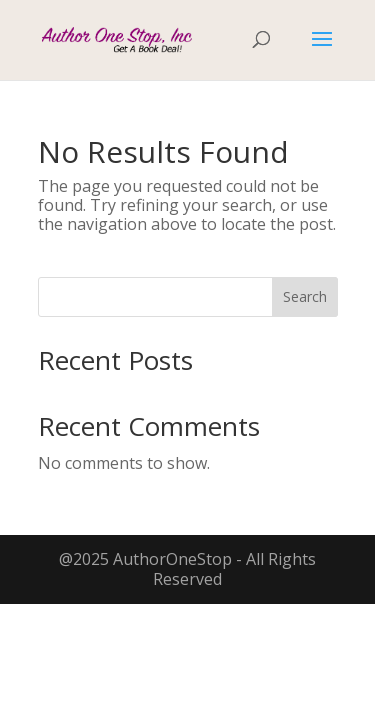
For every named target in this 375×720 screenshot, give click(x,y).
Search (305, 296)
